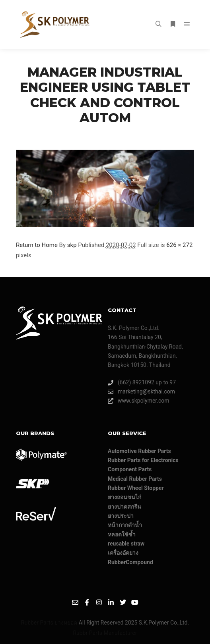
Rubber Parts (37, 623)
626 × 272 (179, 245)
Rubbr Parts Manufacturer (105, 633)
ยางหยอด (66, 623)
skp (72, 245)
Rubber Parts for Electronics (143, 460)
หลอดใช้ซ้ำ (122, 534)
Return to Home (37, 245)
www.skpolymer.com (139, 401)
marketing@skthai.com (141, 392)
